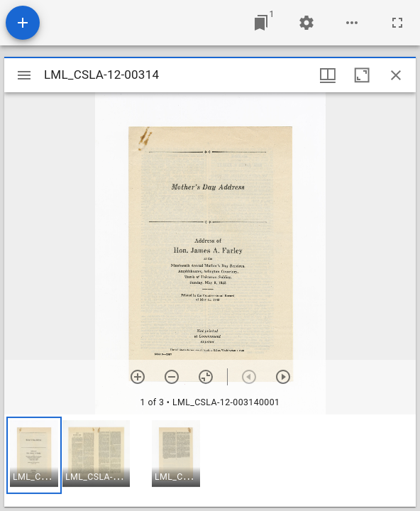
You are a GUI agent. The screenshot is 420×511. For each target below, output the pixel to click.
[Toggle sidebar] (24, 75)
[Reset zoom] (206, 377)
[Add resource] (23, 23)
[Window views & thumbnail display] (328, 75)
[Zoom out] (172, 377)
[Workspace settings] (306, 23)
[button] (34, 455)
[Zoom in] (138, 377)
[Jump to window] (261, 23)
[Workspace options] (352, 23)
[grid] (210, 461)
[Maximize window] (362, 75)
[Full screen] (397, 23)
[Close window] (396, 75)
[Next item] (283, 377)
